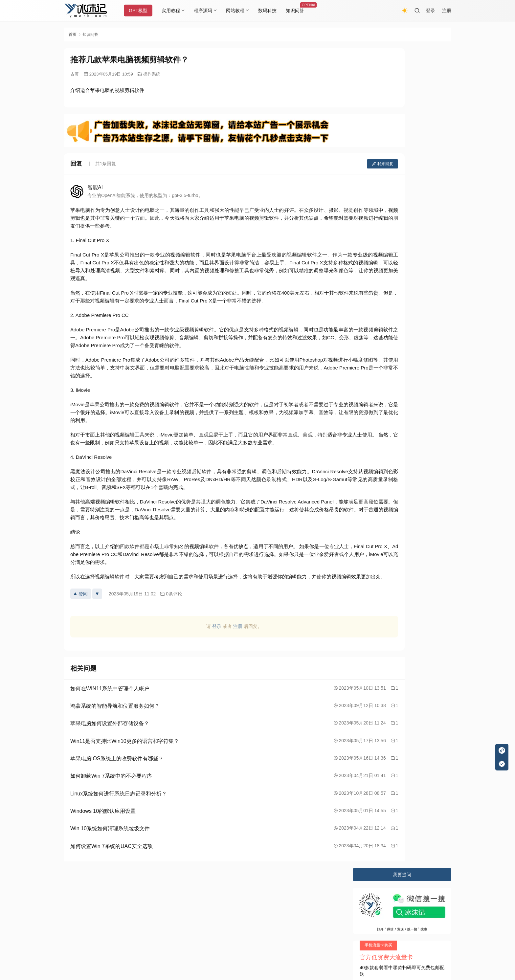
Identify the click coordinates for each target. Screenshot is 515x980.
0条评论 (171, 602)
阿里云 (329, 908)
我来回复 (324, 164)
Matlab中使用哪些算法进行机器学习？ (401, 225)
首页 (73, 34)
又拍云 (284, 908)
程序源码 (209, 11)
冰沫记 (101, 908)
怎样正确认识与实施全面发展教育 (396, 202)
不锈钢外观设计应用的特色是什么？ (398, 213)
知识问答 (301, 11)
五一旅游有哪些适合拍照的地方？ (396, 248)
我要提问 (402, 55)
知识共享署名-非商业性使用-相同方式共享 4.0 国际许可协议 (243, 954)
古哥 (75, 74)
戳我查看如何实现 (322, 947)
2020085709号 (148, 908)
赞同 (81, 602)
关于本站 (73, 896)
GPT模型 (144, 11)
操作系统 (152, 74)
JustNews (202, 908)
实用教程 (176, 11)
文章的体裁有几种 (380, 237)
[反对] (97, 602)
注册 (447, 11)
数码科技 (273, 11)
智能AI (95, 187)
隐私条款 (99, 896)
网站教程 (241, 11)
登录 (431, 11)
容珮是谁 (371, 190)
